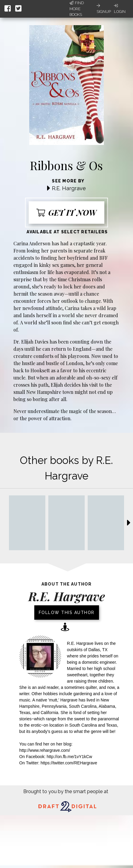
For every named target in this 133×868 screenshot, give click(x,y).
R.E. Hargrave (69, 188)
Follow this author (67, 613)
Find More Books (77, 9)
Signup (104, 9)
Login (120, 9)
